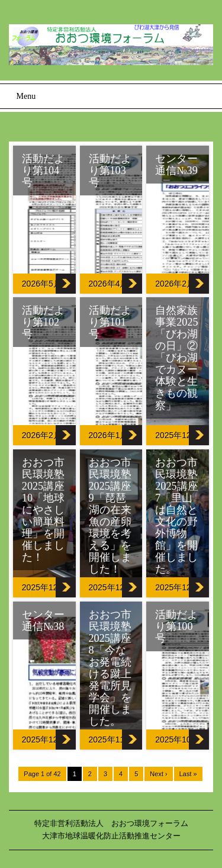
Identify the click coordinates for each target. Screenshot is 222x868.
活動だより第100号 (176, 626)
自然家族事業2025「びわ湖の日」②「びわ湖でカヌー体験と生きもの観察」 (176, 358)
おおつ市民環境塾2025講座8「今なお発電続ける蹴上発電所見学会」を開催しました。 (110, 668)
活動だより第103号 (110, 171)
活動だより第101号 (110, 322)
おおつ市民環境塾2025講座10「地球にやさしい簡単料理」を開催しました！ (43, 510)
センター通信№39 (176, 165)
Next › (158, 774)
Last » (188, 774)
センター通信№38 (43, 621)
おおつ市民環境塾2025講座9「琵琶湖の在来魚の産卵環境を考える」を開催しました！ (110, 516)
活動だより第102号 (43, 322)
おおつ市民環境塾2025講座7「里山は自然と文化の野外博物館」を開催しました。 (176, 516)
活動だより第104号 (43, 171)
